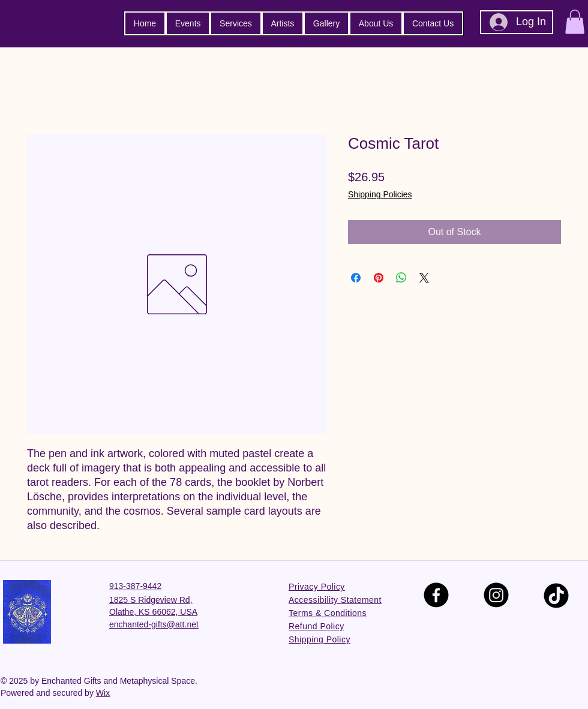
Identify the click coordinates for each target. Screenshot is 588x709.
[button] (575, 22)
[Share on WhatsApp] (401, 278)
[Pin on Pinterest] (379, 278)
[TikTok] (556, 595)
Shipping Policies (380, 194)
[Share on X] (424, 278)
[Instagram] (496, 595)
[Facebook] (436, 595)
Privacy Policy (317, 587)
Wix (103, 693)
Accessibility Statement (335, 600)
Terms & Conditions (328, 613)
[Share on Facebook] (356, 278)
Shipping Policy (319, 639)
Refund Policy (316, 626)
